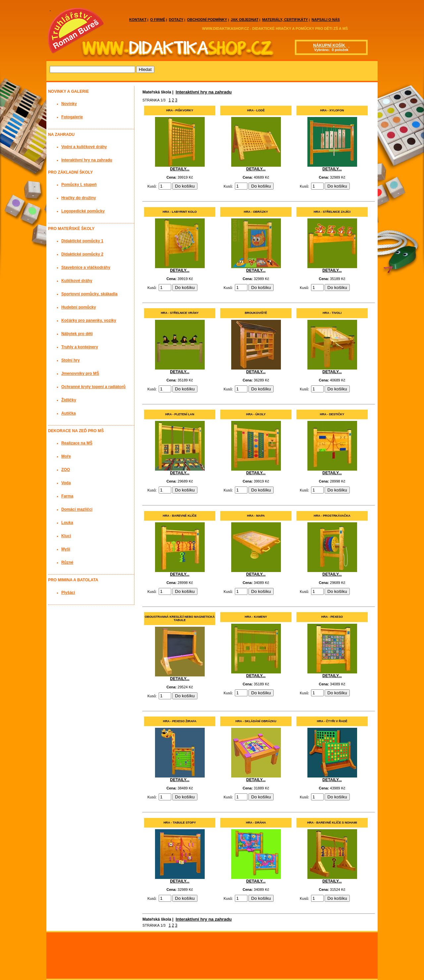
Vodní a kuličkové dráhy (84, 147)
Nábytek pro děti (77, 334)
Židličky (69, 400)
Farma (67, 496)
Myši (66, 549)
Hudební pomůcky (79, 307)
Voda (66, 483)
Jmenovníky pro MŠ (80, 374)
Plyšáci (68, 593)
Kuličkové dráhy (77, 281)
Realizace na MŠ (77, 443)
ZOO (66, 470)
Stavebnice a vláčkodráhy (86, 267)
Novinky (69, 104)
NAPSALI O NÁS (326, 20)
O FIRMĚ (158, 20)
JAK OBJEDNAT (244, 20)
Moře (66, 456)
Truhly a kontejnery (80, 347)
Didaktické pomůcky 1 (82, 241)
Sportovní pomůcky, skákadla (89, 294)
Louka (67, 523)
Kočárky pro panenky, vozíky (89, 320)
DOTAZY (176, 20)
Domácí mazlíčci (77, 509)
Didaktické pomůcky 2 (82, 254)
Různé (67, 562)
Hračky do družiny (79, 198)
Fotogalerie (72, 117)
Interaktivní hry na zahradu (204, 92)
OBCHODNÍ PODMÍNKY (207, 20)
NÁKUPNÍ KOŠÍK (330, 45)
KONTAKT (138, 20)
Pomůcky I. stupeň (79, 185)
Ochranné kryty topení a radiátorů (93, 387)
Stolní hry (71, 360)
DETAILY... (180, 169)
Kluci (66, 536)
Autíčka (69, 413)
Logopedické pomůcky (83, 211)
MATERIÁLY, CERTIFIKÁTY (285, 20)
